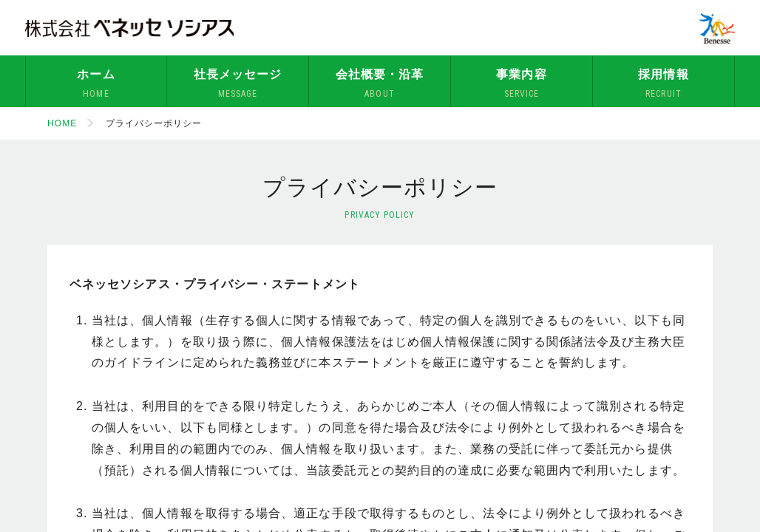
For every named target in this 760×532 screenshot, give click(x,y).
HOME (62, 123)
